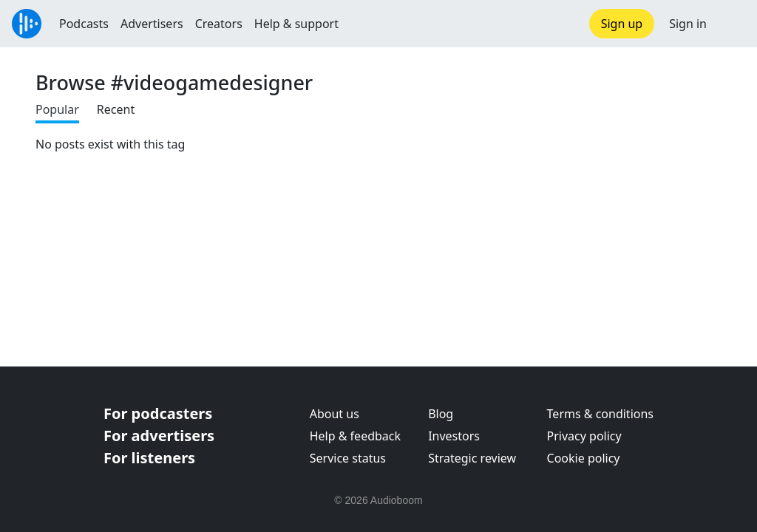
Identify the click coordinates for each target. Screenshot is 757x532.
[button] (732, 24)
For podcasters (158, 413)
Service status (348, 458)
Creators (219, 24)
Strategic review (472, 458)
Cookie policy (584, 458)
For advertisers (159, 436)
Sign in (688, 24)
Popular (57, 109)
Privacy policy (584, 436)
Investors (454, 436)
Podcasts (84, 24)
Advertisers (152, 24)
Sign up (622, 24)
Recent (116, 109)
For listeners (149, 458)
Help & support (296, 24)
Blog (441, 414)
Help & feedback (355, 436)
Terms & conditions (600, 414)
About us (335, 414)
